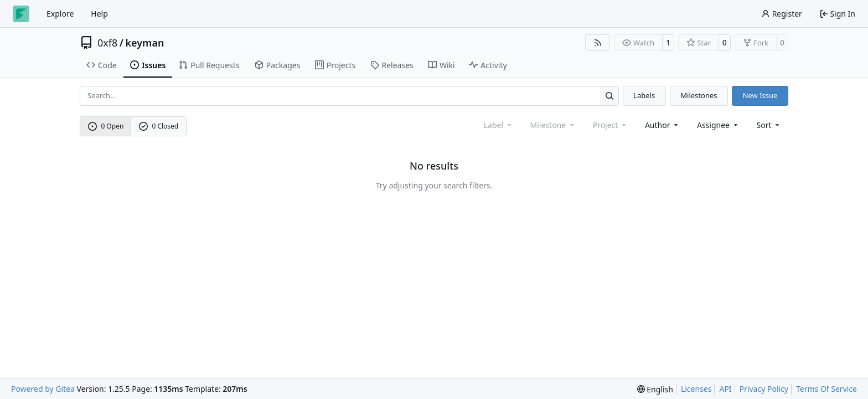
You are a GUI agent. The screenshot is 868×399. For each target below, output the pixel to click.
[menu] (769, 125)
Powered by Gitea (43, 389)
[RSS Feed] (598, 43)
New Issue (760, 95)
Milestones (699, 95)
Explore (60, 14)
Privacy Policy (764, 389)
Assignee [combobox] (718, 125)
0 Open (106, 126)
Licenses (696, 389)
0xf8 (107, 43)
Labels (644, 95)
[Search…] (610, 96)
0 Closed (159, 126)
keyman (145, 43)
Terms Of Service (826, 389)
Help (99, 14)
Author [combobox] (662, 125)
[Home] (21, 14)
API (725, 389)
